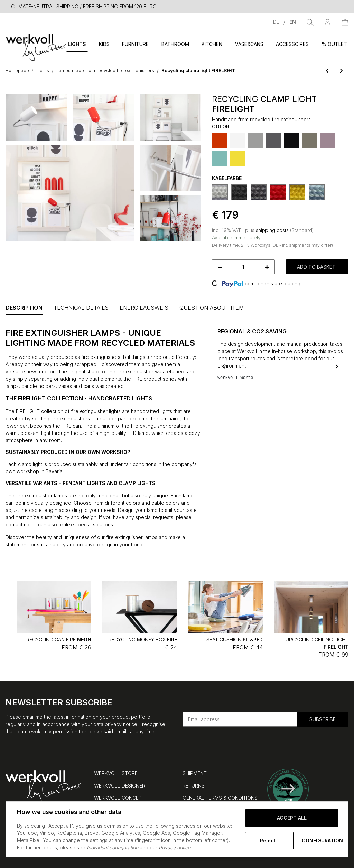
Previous (223, 366)
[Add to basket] (11, 90)
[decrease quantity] (220, 267)
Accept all (292, 818)
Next (337, 366)
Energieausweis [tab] (144, 308)
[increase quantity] (267, 267)
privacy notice (121, 724)
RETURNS (194, 786)
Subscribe (323, 719)
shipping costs (273, 230)
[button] (328, 22)
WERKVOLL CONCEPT (119, 798)
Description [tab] (24, 308)
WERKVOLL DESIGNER (120, 786)
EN (293, 22)
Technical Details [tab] (81, 308)
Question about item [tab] (212, 308)
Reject (268, 841)
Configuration (320, 841)
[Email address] (240, 719)
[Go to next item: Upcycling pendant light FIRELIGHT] (341, 71)
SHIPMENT (195, 773)
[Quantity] (243, 267)
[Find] (310, 22)
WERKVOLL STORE (116, 773)
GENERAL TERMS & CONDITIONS (220, 798)
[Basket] (345, 22)
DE (277, 22)
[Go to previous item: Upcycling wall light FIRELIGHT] (327, 71)
